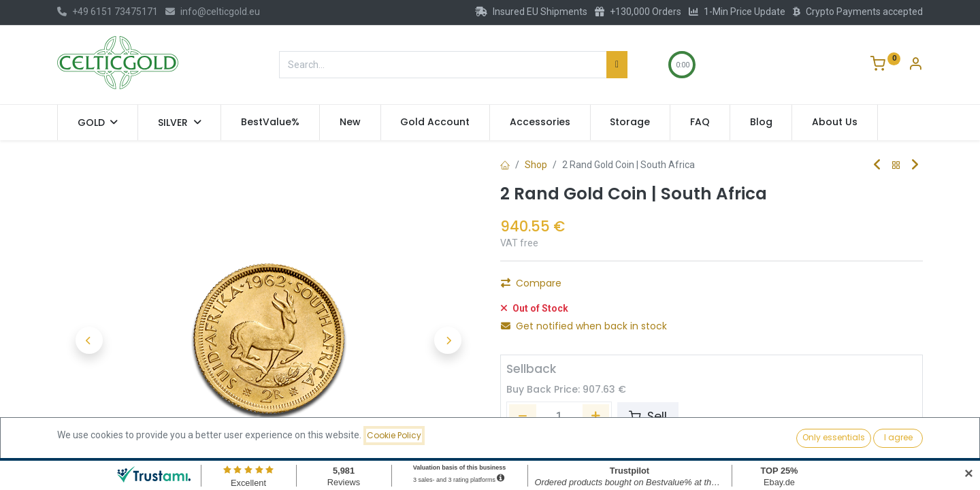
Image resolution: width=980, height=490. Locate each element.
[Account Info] (915, 65)
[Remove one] (523, 416)
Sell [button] (648, 416)
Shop (536, 165)
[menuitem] (270, 122)
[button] (89, 340)
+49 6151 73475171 (108, 12)
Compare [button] (531, 283)
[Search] (617, 65)
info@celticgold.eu (213, 12)
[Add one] (596, 416)
